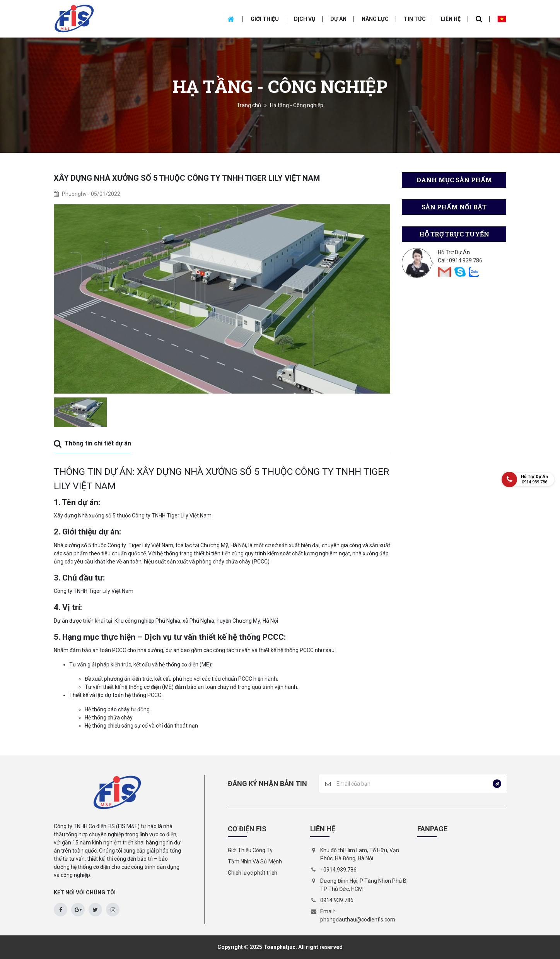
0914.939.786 (340, 870)
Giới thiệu (265, 19)
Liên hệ (451, 19)
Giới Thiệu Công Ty (250, 850)
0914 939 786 (466, 260)
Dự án (338, 19)
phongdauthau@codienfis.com (358, 920)
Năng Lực (375, 19)
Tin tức (415, 19)
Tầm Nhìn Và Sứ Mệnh (255, 861)
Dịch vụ (305, 19)
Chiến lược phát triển (253, 873)
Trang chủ (249, 105)
